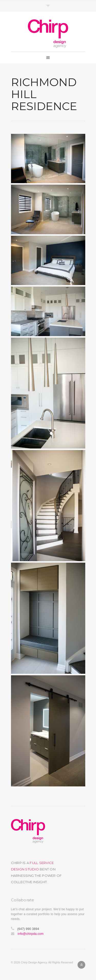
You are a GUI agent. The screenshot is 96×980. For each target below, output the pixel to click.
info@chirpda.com (31, 934)
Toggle (48, 6)
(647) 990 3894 (28, 929)
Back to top (81, 965)
